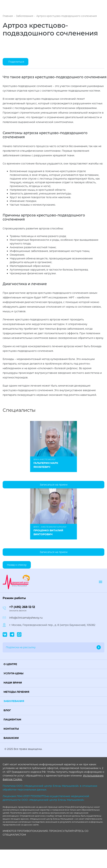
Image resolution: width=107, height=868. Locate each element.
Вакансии (11, 738)
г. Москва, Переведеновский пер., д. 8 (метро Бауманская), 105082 (52, 625)
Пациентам (12, 720)
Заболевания (14, 701)
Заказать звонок (18, 611)
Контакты (11, 729)
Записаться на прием (54, 485)
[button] (53, 664)
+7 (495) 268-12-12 (22, 607)
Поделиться (16, 62)
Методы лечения (16, 692)
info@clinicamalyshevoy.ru (26, 618)
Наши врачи (13, 683)
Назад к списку (17, 565)
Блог (7, 710)
